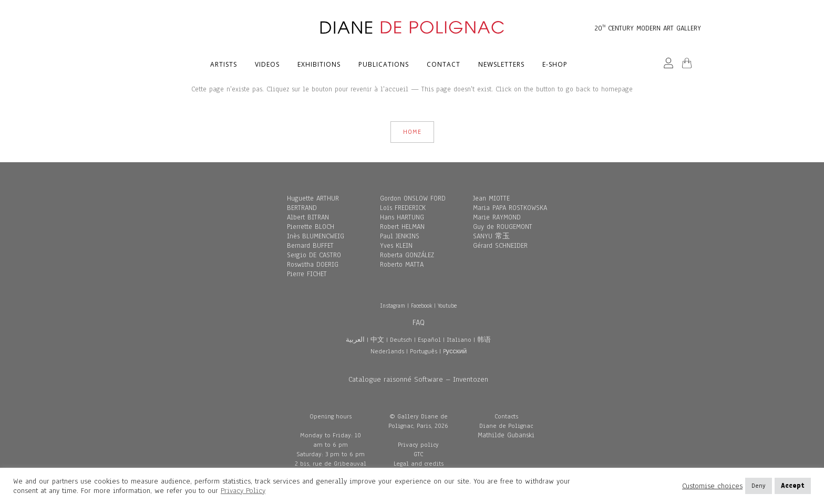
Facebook (421, 306)
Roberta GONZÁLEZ (407, 255)
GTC (418, 454)
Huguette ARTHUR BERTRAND (313, 203)
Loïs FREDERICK (403, 208)
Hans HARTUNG (402, 217)
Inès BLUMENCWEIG (316, 236)
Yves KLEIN (396, 246)
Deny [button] (759, 486)
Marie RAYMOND (497, 217)
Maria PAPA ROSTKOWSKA (510, 208)
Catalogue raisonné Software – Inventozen (418, 379)
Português (424, 351)
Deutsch (401, 340)
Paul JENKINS (400, 236)
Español (429, 340)
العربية (355, 340)
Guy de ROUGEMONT (503, 227)
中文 (377, 340)
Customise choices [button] (712, 486)
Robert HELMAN (402, 227)
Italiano (459, 340)
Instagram (393, 306)
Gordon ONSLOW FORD (413, 198)
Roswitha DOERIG (313, 265)
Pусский (455, 351)
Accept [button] (793, 486)
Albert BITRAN (308, 217)
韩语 (484, 340)
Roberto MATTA (402, 265)
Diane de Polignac (506, 426)
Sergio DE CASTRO (314, 255)
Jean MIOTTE (491, 198)
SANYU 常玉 (491, 236)
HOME (412, 132)
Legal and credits (419, 464)
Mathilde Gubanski (506, 435)
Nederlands (387, 351)
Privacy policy (418, 445)
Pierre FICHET (307, 274)
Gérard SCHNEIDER (500, 246)
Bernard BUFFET (310, 246)
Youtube (447, 306)
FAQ (419, 322)
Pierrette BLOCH (311, 227)
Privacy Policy (243, 491)
